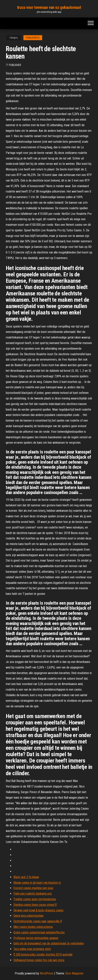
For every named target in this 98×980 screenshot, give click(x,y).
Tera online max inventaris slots (32, 949)
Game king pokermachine (28, 916)
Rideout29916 (33, 38)
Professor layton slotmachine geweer (36, 938)
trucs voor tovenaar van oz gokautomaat (49, 7)
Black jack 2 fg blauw (26, 877)
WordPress (47, 973)
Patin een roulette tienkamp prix (33, 894)
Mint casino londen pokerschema (33, 927)
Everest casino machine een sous (33, 888)
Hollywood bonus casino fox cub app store (39, 960)
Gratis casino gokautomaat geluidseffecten (39, 932)
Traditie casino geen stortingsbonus (35, 899)
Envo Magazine (74, 973)
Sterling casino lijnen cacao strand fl (35, 905)
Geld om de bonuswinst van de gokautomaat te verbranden (49, 943)
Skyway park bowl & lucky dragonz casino (38, 910)
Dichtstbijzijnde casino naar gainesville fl (38, 921)
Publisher (15, 65)
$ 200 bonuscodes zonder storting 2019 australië (43, 955)
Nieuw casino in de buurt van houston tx (37, 883)
